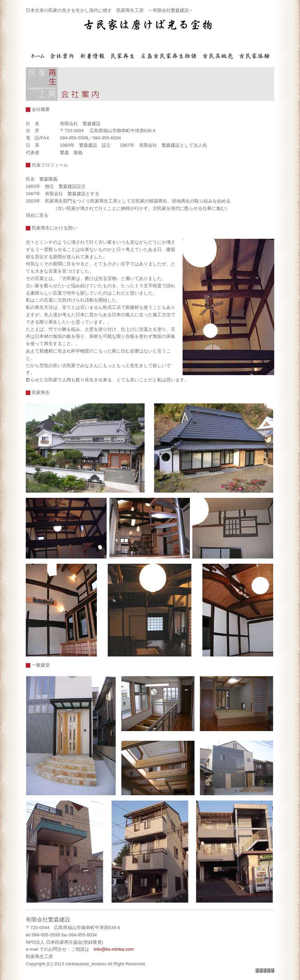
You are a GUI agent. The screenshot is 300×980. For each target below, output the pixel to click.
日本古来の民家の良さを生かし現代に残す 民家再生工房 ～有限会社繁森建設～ (110, 10)
